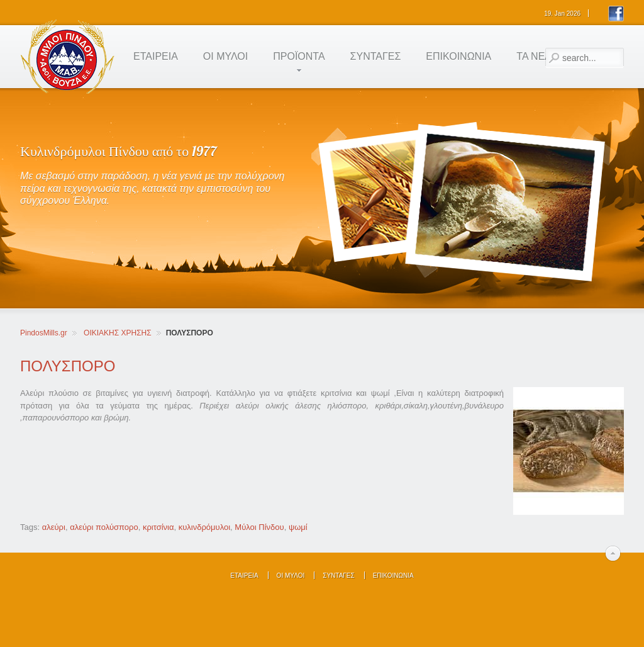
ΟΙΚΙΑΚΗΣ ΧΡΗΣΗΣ (118, 333)
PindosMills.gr (44, 333)
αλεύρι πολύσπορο (104, 527)
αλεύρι (54, 527)
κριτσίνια (158, 527)
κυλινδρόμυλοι (204, 527)
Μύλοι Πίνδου (259, 527)
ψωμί (298, 527)
